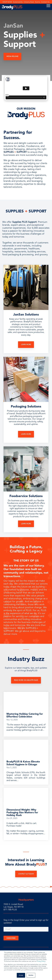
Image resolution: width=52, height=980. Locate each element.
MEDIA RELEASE (12, 56)
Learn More (26, 345)
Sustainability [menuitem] (18, 2)
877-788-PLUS (10, 910)
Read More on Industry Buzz (26, 680)
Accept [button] (21, 975)
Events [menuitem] (37, 2)
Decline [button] (31, 975)
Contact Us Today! (26, 874)
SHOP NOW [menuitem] (7, 2)
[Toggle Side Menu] (48, 5)
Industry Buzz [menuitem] (29, 2)
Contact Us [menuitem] (45, 2)
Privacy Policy (41, 961)
